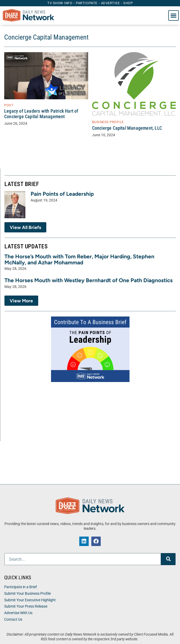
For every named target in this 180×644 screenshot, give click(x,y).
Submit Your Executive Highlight (30, 600)
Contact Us (13, 620)
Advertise (110, 3)
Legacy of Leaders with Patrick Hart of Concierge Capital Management (41, 114)
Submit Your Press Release (26, 606)
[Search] (168, 559)
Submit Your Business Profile (27, 594)
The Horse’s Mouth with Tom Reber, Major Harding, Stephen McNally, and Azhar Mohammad (79, 259)
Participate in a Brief (21, 587)
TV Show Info (60, 3)
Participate (87, 3)
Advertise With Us (18, 613)
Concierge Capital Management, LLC (127, 128)
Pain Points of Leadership (62, 194)
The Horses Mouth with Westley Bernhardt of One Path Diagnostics (89, 280)
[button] (173, 15)
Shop (128, 3)
